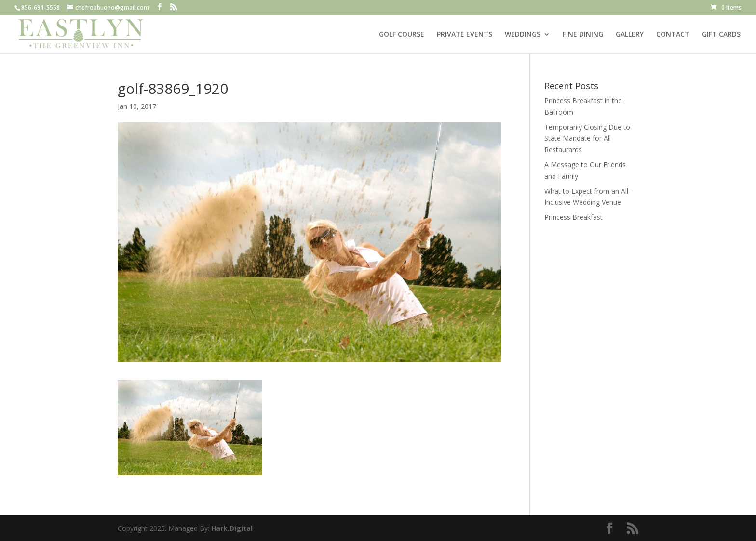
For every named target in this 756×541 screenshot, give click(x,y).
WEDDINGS (523, 35)
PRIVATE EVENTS (465, 35)
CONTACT (673, 35)
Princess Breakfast (574, 217)
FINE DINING (583, 35)
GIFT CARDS (721, 35)
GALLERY (630, 35)
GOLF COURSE (402, 35)
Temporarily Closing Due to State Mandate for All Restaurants (587, 139)
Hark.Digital (232, 528)
